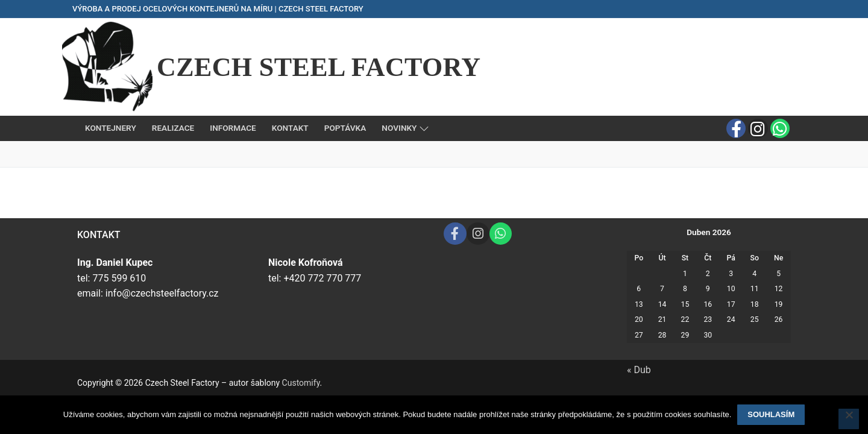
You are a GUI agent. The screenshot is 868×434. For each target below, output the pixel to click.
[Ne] (849, 419)
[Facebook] (736, 128)
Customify (301, 383)
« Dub (639, 370)
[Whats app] (780, 128)
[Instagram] (758, 128)
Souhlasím (771, 414)
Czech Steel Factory (319, 67)
